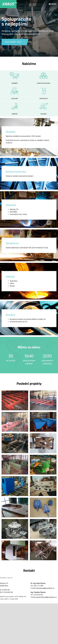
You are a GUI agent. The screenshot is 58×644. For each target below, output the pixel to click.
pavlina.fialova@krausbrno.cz (46, 597)
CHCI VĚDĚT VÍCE (13, 42)
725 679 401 (38, 595)
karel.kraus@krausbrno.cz (45, 588)
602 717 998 (38, 586)
